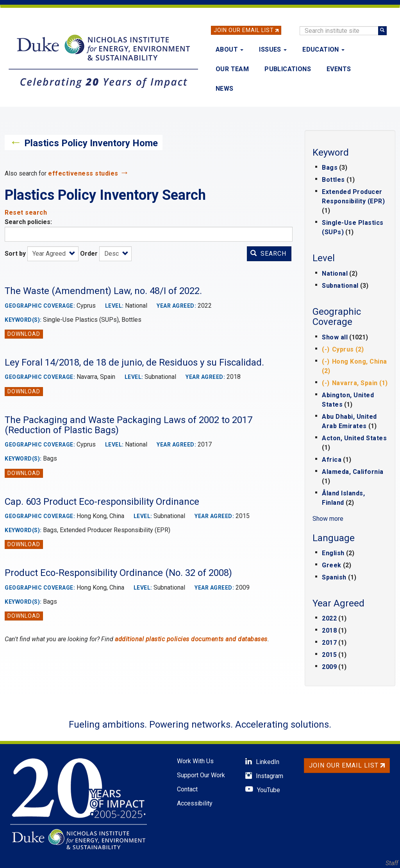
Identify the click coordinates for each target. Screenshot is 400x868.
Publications (288, 69)
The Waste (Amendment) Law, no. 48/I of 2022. (103, 291)
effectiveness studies (83, 173)
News (225, 89)
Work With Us (195, 761)
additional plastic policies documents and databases (191, 639)
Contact (187, 789)
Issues (273, 49)
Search (268, 254)
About (229, 49)
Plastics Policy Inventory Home (91, 143)
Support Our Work (201, 775)
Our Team (232, 69)
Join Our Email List (244, 30)
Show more (328, 519)
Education (323, 49)
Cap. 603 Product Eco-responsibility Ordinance (102, 502)
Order (89, 254)
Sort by (15, 254)
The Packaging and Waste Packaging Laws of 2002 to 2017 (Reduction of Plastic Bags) (129, 425)
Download (24, 334)
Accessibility (195, 803)
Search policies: (28, 222)
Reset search (26, 213)
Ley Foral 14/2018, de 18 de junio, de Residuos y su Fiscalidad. (134, 362)
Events (339, 69)
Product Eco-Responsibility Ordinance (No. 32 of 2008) (118, 573)
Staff (392, 863)
